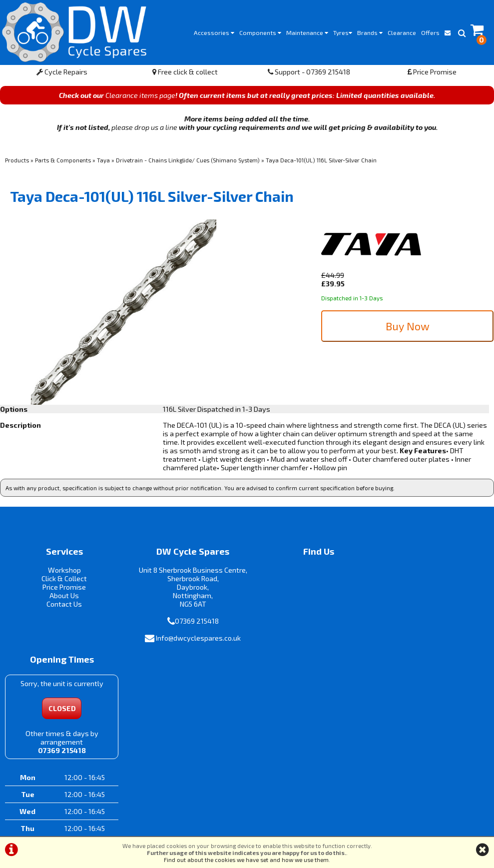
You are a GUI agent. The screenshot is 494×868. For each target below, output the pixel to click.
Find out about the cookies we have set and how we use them (246, 860)
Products (17, 162)
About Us (62, 598)
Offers (430, 32)
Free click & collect (185, 74)
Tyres (343, 32)
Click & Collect (62, 581)
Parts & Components (63, 162)
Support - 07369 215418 (309, 74)
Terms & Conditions (206, 826)
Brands (370, 32)
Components (260, 32)
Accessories (214, 32)
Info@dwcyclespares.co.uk (191, 641)
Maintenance (307, 32)
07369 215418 (189, 623)
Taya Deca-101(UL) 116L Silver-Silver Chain (321, 162)
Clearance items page (140, 98)
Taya (103, 162)
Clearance (402, 32)
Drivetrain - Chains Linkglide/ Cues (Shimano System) (188, 162)
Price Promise (432, 74)
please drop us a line (144, 130)
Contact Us (62, 606)
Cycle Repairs (62, 74)
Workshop (62, 572)
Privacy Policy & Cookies (281, 826)
